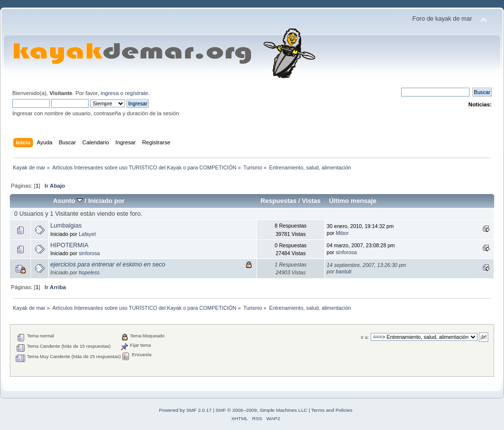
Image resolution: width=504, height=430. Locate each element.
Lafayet (87, 234)
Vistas (311, 201)
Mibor (342, 233)
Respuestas (278, 201)
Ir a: (365, 337)
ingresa (110, 93)
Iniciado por (106, 201)
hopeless (89, 272)
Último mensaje (352, 201)
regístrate (137, 93)
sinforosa (89, 253)
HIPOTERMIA (69, 245)
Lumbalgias (66, 226)
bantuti (344, 271)
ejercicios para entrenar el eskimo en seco (108, 265)
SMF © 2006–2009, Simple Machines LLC (261, 410)
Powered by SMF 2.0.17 (185, 410)
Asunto (68, 201)
